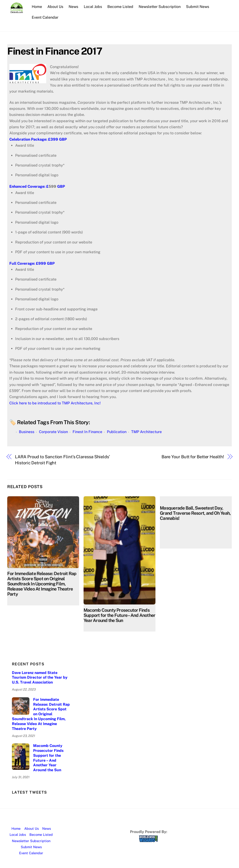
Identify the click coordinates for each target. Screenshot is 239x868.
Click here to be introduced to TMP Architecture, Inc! (55, 403)
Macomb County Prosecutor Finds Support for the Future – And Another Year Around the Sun (119, 615)
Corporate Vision (53, 432)
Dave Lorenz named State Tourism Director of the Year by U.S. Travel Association (40, 678)
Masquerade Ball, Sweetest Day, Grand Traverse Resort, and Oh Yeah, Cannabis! (195, 513)
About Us (56, 7)
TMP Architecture (146, 432)
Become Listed (120, 7)
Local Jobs (93, 7)
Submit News (198, 7)
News (74, 7)
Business (27, 432)
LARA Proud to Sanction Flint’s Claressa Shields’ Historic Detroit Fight (62, 460)
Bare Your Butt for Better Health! (193, 457)
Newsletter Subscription (160, 7)
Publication (117, 432)
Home (37, 7)
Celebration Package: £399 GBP (39, 139)
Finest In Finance (87, 432)
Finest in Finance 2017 (55, 51)
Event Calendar (45, 17)
